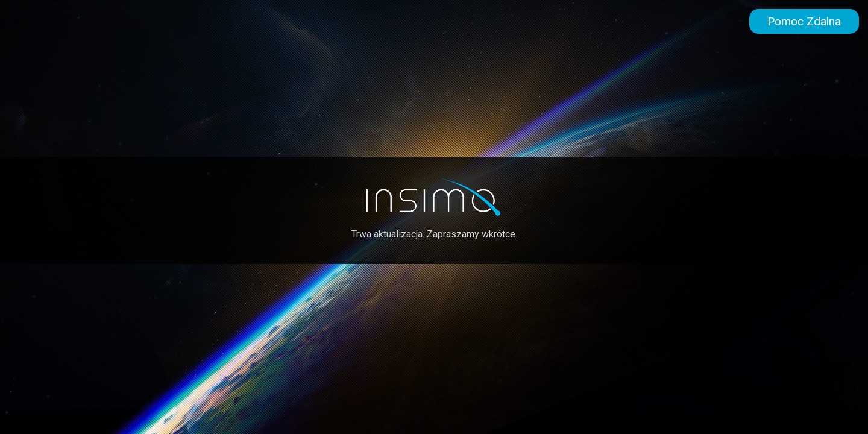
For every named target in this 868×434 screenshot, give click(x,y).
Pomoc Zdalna (804, 21)
